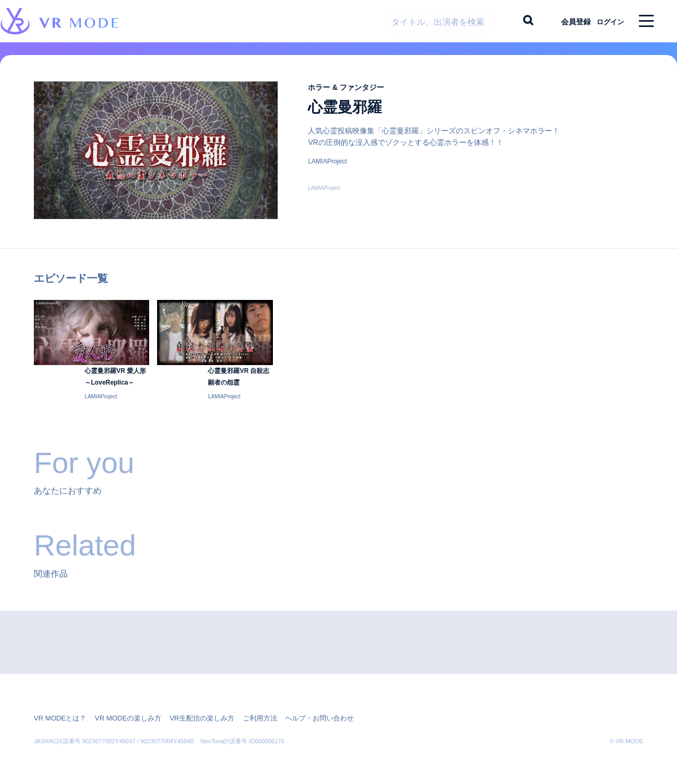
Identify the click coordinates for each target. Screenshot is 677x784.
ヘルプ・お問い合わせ (300, 713)
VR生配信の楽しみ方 (191, 713)
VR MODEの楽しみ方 (122, 713)
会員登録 (566, 21)
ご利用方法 (244, 713)
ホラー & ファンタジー (354, 95)
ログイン (606, 21)
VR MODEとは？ (58, 713)
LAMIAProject (327, 170)
